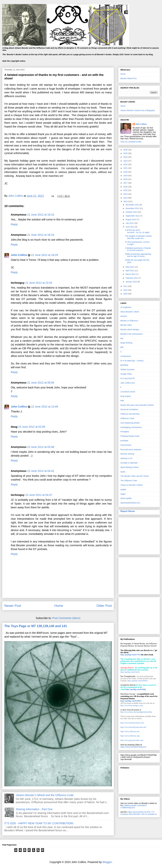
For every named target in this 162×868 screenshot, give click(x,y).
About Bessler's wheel (130, 312)
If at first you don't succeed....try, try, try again (137, 231)
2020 (126, 172)
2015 (126, 190)
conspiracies (126, 356)
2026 (126, 150)
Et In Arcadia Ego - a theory (132, 361)
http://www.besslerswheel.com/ (132, 723)
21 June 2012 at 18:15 (41, 215)
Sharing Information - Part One (34, 809)
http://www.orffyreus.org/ (130, 736)
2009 (126, 294)
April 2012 (130, 271)
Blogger (107, 862)
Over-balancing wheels (130, 423)
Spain (123, 472)
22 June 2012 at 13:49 (44, 407)
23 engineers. (126, 307)
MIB (122, 401)
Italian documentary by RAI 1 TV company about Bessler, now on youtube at (139, 813)
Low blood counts (128, 392)
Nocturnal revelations (129, 409)
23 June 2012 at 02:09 (32, 427)
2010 (126, 290)
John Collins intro (128, 383)
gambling (124, 365)
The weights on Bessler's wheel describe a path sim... (138, 237)
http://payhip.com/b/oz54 (130, 672)
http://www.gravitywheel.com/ (132, 740)
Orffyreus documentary (130, 414)
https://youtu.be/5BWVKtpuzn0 (133, 747)
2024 (126, 157)
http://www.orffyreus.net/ (130, 732)
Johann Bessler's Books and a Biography (138, 110)
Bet (122, 338)
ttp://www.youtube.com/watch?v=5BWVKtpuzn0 (134, 806)
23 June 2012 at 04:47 (39, 495)
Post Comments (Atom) (66, 618)
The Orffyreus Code (129, 481)
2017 (126, 183)
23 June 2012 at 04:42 (41, 471)
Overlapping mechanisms (131, 427)
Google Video (126, 374)
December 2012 (133, 205)
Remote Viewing (127, 454)
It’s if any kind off (127, 378)
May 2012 (130, 267)
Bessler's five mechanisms (132, 334)
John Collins (19, 255)
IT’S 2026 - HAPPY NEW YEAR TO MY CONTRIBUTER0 (39, 823)
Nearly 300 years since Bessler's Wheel (137, 405)
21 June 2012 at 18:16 (41, 235)
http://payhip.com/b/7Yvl (130, 655)
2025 (126, 153)
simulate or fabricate (129, 463)
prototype (124, 441)
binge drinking (126, 343)
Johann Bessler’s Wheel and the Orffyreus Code (45, 795)
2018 (126, 179)
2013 (126, 198)
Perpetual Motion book (130, 436)
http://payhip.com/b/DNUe (138, 681)
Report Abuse (128, 511)
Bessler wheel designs (130, 329)
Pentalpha (125, 432)
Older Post (104, 606)
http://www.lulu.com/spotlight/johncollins (136, 712)
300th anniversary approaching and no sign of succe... (138, 255)
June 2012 (130, 227)
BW (122, 347)
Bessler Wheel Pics (129, 78)
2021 (126, 168)
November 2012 (133, 208)
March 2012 (131, 274)
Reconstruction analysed (131, 450)
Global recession (127, 369)
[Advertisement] (139, 535)
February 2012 (132, 278)
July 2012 (130, 223)
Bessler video (126, 325)
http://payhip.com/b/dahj (136, 689)
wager (123, 494)
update (123, 489)
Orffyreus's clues (127, 418)
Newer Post (13, 606)
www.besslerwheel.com (130, 503)
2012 (126, 201)
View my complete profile (131, 142)
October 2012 (132, 212)
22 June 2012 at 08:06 (41, 383)
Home (59, 606)
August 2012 (131, 219)
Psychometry (126, 445)
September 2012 (133, 216)
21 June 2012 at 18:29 (44, 255)
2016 (126, 187)
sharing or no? (126, 458)
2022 (126, 164)
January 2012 (132, 282)
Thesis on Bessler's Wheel (132, 485)
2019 (126, 176)
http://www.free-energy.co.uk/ (132, 705)
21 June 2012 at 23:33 (39, 283)
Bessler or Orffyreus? (129, 321)
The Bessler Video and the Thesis (135, 476)
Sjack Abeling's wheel (129, 467)
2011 (126, 286)
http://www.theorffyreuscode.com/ (133, 727)
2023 (126, 161)
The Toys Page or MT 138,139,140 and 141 (36, 626)
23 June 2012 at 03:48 (41, 447)
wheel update (126, 498)
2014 (126, 194)
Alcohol (124, 316)
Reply (14, 224)
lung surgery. (126, 396)
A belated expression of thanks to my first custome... (138, 249)
